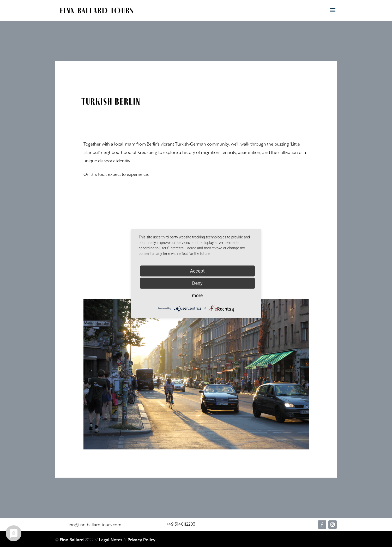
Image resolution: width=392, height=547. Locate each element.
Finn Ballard (72, 540)
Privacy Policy (141, 540)
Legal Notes (111, 540)
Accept (197, 271)
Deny (197, 283)
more (197, 295)
